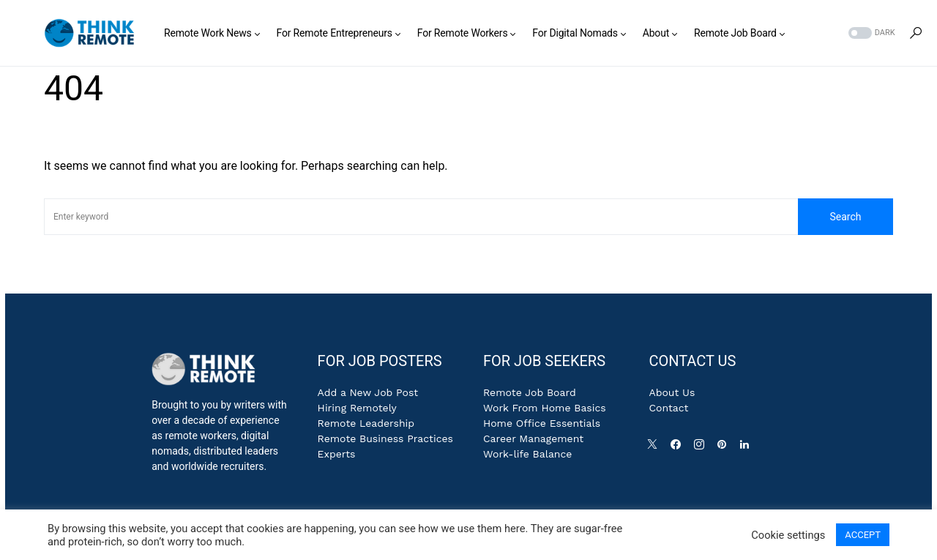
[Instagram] (702, 448)
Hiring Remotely (357, 408)
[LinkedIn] (747, 448)
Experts (337, 454)
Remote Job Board (530, 392)
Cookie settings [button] (788, 535)
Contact (668, 408)
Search (845, 217)
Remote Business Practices (385, 438)
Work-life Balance (527, 454)
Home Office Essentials (542, 423)
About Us (672, 392)
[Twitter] (655, 448)
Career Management (533, 438)
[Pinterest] (725, 448)
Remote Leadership (366, 423)
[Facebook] (679, 448)
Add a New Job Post (368, 392)
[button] (870, 33)
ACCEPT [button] (863, 535)
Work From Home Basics (545, 408)
